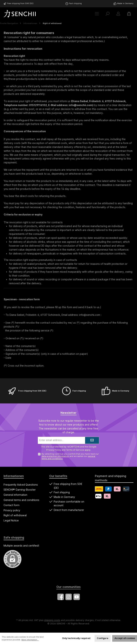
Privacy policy (12, 510)
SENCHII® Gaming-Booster (20, 490)
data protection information (55, 456)
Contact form (12, 505)
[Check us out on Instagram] (69, 597)
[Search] (108, 14)
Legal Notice (11, 520)
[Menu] (97, 14)
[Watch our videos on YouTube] (77, 597)
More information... (30, 640)
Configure (103, 638)
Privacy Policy (54, 450)
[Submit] (92, 440)
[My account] (118, 14)
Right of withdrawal (15, 515)
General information (15, 495)
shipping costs (52, 620)
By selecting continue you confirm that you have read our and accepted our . (70, 456)
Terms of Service (75, 450)
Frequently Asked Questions (21, 485)
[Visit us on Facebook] (61, 597)
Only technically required (76, 638)
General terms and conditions (21, 500)
